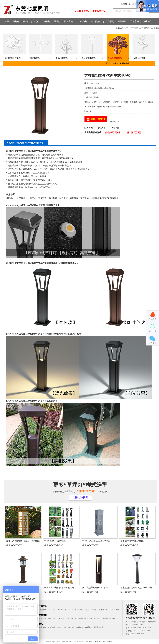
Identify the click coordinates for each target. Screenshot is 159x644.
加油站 (105, 618)
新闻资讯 (51, 627)
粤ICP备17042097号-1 (104, 642)
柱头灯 (115, 63)
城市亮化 (97, 618)
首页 (126, 28)
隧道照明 (88, 618)
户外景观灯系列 (115, 58)
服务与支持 (61, 627)
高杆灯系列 (35, 58)
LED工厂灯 (63, 610)
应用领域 (122, 22)
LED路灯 (83, 22)
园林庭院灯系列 (89, 58)
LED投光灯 (96, 22)
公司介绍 (42, 627)
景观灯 (57, 22)
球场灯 (37, 22)
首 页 (7, 22)
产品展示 (135, 28)
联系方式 (147, 22)
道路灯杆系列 (62, 58)
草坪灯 (156, 28)
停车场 (112, 618)
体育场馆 (52, 618)
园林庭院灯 (70, 22)
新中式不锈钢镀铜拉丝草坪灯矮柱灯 (23, 541)
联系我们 (89, 627)
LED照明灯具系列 (12, 58)
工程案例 (134, 22)
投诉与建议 (99, 627)
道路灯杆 (73, 610)
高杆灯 (26, 22)
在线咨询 (102, 128)
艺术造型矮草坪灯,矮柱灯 (132, 541)
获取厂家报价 (98, 119)
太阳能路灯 (114, 610)
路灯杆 (16, 22)
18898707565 (99, 11)
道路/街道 (43, 618)
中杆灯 (47, 22)
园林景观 (61, 618)
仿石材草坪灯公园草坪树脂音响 (59, 588)
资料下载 (126, 4)
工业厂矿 (70, 618)
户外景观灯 (146, 28)
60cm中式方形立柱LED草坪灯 (96, 541)
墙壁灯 (129, 63)
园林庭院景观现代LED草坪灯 (96, 588)
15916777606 (112, 133)
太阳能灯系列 (140, 58)
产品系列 (110, 22)
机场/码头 (79, 618)
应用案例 (80, 627)
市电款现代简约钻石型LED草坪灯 (136, 588)
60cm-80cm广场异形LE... (56, 541)
